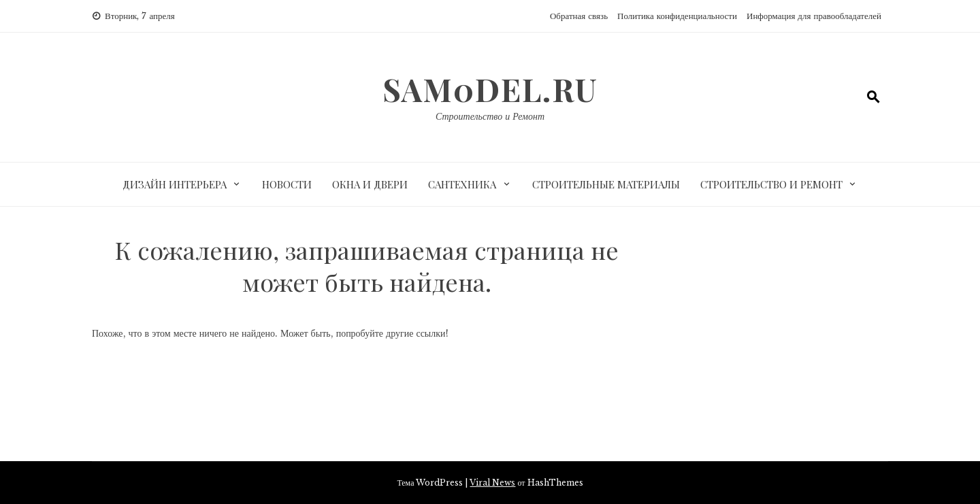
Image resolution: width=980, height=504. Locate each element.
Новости (287, 184)
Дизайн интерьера (175, 184)
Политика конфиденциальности (677, 16)
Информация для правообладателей (814, 16)
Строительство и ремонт (771, 184)
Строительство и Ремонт (490, 116)
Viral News (492, 483)
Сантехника (462, 184)
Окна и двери (370, 184)
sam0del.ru (490, 89)
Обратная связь (579, 16)
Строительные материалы (606, 184)
